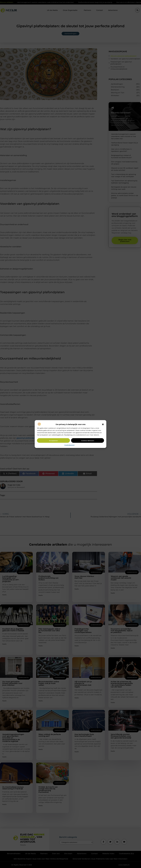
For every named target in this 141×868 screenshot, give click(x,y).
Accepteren (53, 441)
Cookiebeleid (69, 445)
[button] (103, 424)
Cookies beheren (88, 441)
